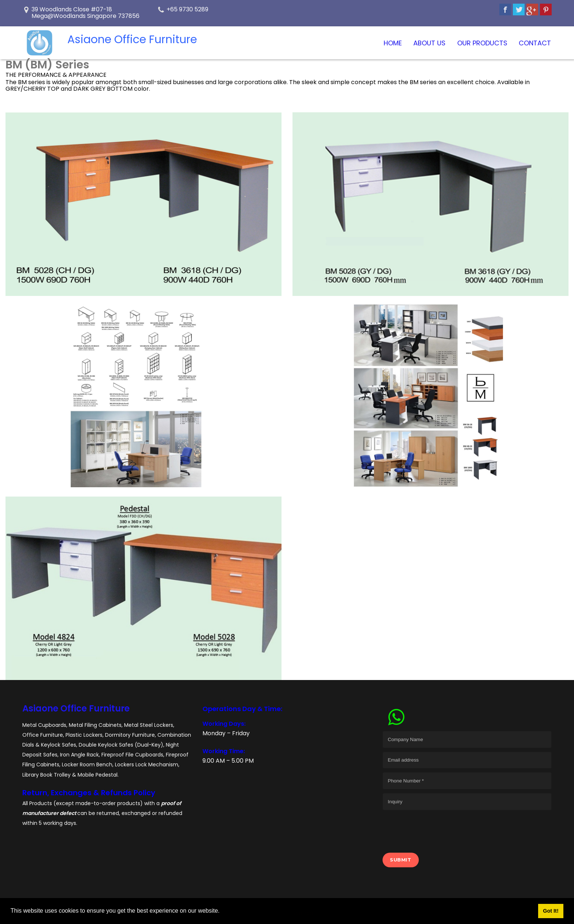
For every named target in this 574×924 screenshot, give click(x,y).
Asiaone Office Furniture (76, 708)
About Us (429, 43)
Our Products (482, 43)
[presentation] (438, 828)
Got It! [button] (551, 911)
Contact (535, 43)
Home (393, 43)
